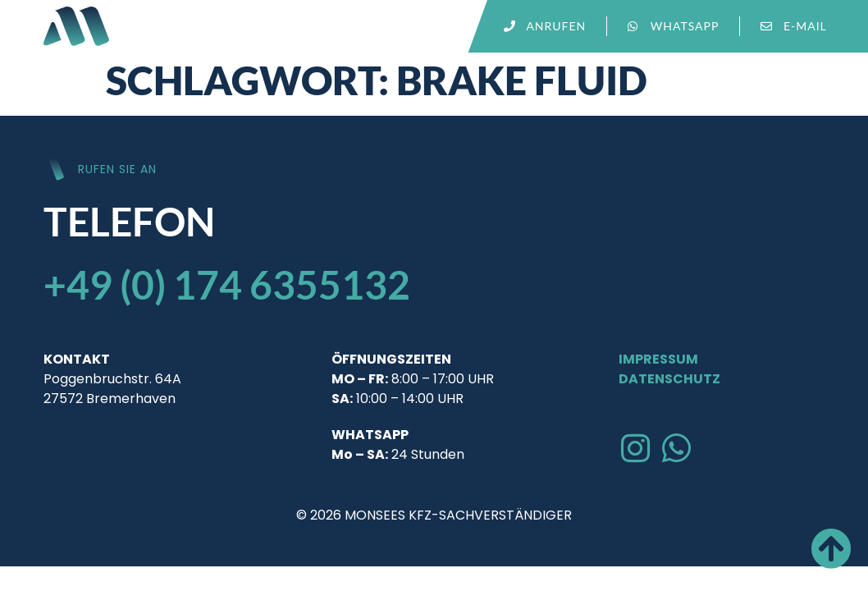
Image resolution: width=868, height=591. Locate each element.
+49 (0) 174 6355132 (227, 284)
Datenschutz (669, 379)
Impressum (658, 359)
